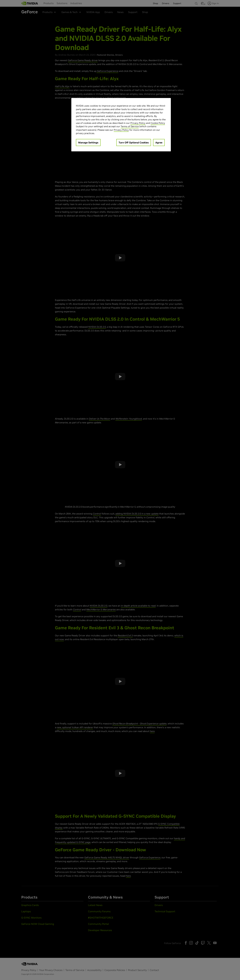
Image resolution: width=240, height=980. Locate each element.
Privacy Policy (138, 123)
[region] (121, 125)
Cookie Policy (158, 123)
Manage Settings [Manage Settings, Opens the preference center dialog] (88, 142)
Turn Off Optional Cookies (134, 142)
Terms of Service (130, 126)
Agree (159, 142)
